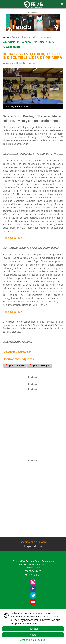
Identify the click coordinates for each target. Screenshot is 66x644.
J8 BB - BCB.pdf (14, 366)
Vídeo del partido (12, 238)
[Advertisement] (33, 424)
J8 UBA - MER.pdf (39, 366)
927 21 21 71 (33, 575)
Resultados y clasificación (17, 352)
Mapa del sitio (33, 546)
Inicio (6, 37)
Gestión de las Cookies (32, 640)
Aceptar (33, 635)
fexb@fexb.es (33, 571)
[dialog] (33, 627)
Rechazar (33, 629)
